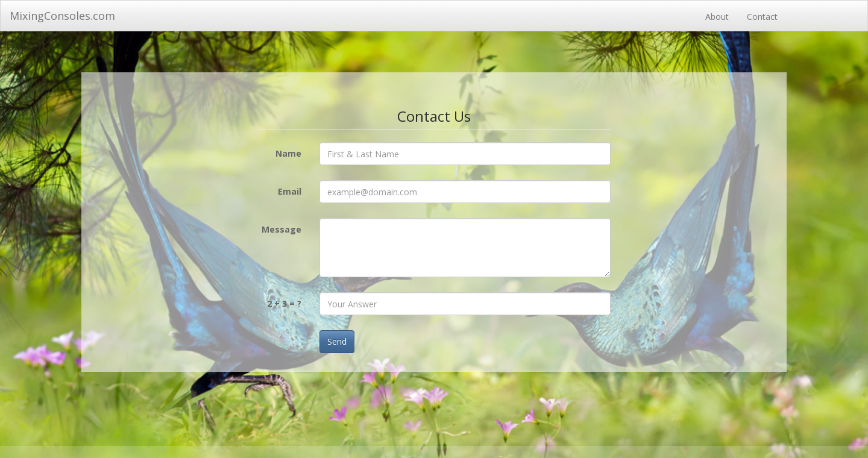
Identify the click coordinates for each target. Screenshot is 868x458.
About (717, 17)
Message (281, 229)
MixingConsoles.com (62, 16)
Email (290, 191)
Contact (762, 17)
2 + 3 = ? (284, 303)
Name (288, 153)
